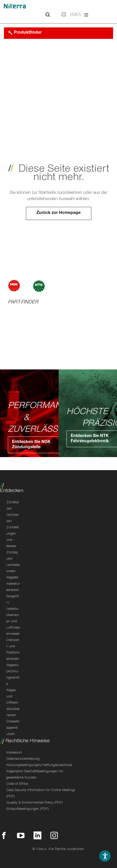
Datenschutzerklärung (23, 759)
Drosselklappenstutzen (13, 728)
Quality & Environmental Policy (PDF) (35, 803)
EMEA (76, 15)
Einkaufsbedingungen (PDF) (27, 809)
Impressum (14, 753)
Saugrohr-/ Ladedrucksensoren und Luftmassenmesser (13, 615)
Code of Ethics (17, 784)
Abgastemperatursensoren (13, 584)
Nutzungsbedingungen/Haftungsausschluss (39, 765)
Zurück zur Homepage (58, 213)
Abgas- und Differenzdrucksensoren (13, 703)
